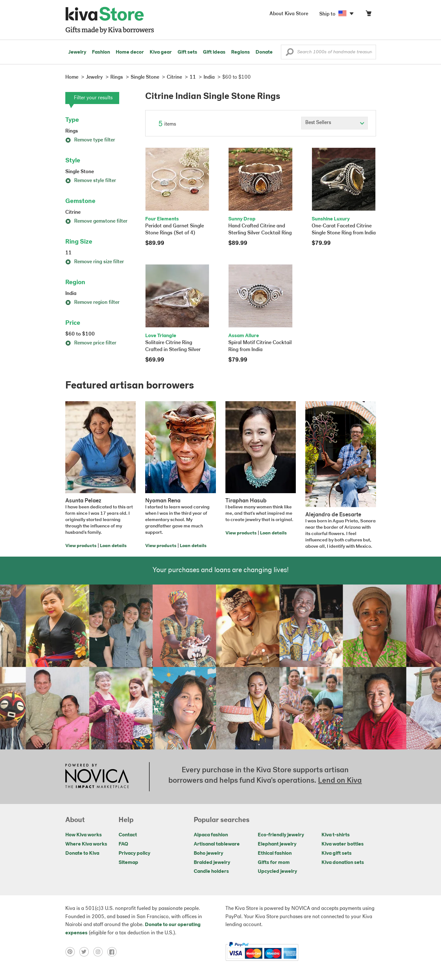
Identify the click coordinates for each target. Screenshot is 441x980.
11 (68, 253)
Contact (128, 835)
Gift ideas (214, 52)
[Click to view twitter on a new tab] (86, 951)
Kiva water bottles (343, 844)
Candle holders (211, 872)
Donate (264, 52)
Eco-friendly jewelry (281, 835)
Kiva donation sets (343, 863)
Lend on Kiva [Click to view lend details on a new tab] (340, 781)
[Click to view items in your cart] (368, 15)
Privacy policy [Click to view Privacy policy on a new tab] (134, 853)
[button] (290, 54)
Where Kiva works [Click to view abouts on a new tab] (86, 844)
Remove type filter (90, 140)
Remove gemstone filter (96, 221)
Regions (240, 52)
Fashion (101, 52)
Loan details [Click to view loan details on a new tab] (113, 546)
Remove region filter (92, 303)
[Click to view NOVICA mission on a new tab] (97, 777)
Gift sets (187, 52)
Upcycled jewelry (277, 872)
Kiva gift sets (337, 853)
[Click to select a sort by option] (334, 123)
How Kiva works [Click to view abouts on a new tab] (84, 835)
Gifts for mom (274, 863)
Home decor (130, 52)
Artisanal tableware (217, 844)
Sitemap (128, 863)
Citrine (73, 212)
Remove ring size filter (95, 262)
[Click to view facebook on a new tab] (113, 951)
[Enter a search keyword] (328, 52)
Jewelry (77, 52)
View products (81, 546)
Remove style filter (91, 181)
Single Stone (80, 172)
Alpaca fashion (211, 835)
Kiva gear (161, 52)
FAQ (123, 844)
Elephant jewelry (277, 844)
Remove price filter (91, 343)
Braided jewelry (212, 863)
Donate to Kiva (82, 853)
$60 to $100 (80, 334)
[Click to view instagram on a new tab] (100, 951)
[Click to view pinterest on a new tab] (72, 951)
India (71, 294)
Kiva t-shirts (336, 835)
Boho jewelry (208, 853)
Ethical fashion (275, 853)
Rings (72, 131)
